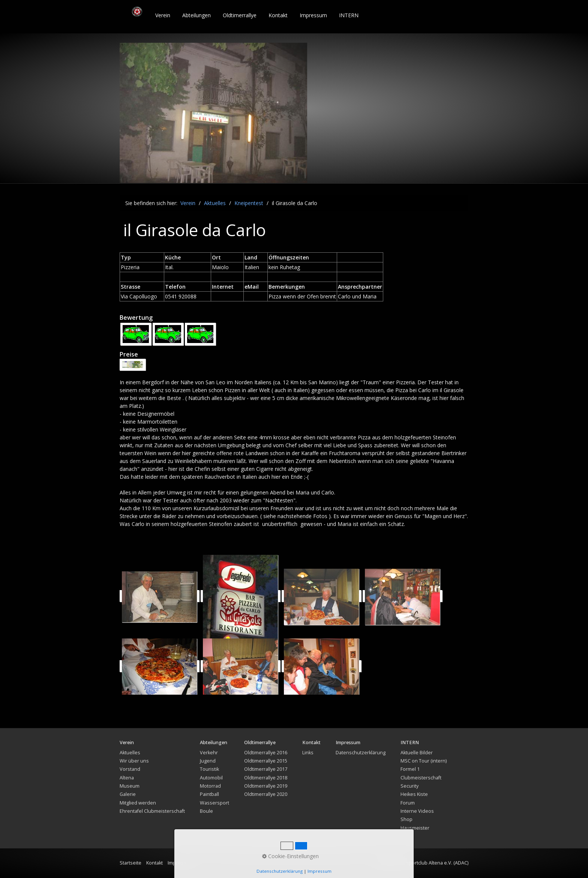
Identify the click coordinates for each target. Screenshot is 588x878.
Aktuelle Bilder (417, 753)
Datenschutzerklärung (361, 753)
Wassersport (214, 803)
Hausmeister (415, 828)
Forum (408, 803)
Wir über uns (134, 761)
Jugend (208, 761)
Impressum (313, 15)
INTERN (349, 15)
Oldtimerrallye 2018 (266, 778)
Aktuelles (130, 753)
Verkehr (209, 753)
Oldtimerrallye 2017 (266, 769)
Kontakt (278, 15)
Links (308, 753)
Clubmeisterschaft (421, 778)
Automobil (211, 778)
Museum (130, 786)
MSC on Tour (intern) (424, 761)
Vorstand (130, 769)
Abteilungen (196, 15)
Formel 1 (410, 769)
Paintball (209, 794)
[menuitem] (163, 15)
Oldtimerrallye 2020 (266, 794)
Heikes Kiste (414, 794)
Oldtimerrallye (240, 15)
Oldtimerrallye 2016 (266, 753)
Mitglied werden (138, 803)
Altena (127, 778)
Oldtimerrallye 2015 (266, 761)
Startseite (130, 863)
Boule (206, 811)
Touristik (209, 769)
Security (409, 786)
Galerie (128, 794)
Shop (406, 819)
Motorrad (210, 786)
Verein (163, 15)
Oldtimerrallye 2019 (266, 786)
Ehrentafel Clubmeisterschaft (152, 811)
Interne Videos (417, 811)
